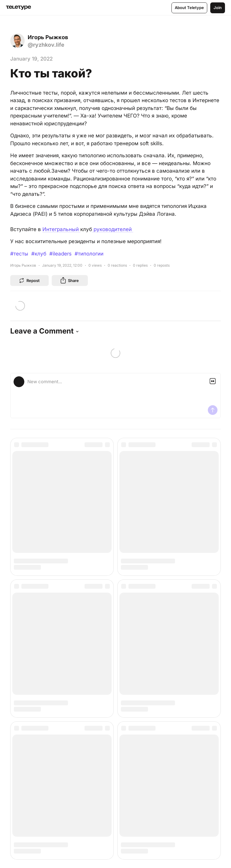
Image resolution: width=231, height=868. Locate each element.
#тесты (19, 254)
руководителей (113, 229)
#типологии (89, 254)
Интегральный (61, 229)
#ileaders (60, 254)
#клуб (39, 254)
